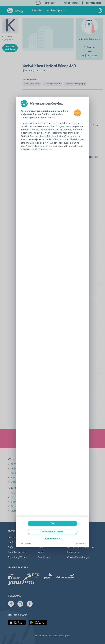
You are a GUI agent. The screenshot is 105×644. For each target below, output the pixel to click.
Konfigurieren (53, 539)
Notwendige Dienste (53, 532)
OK (53, 523)
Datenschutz (26, 544)
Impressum (80, 544)
